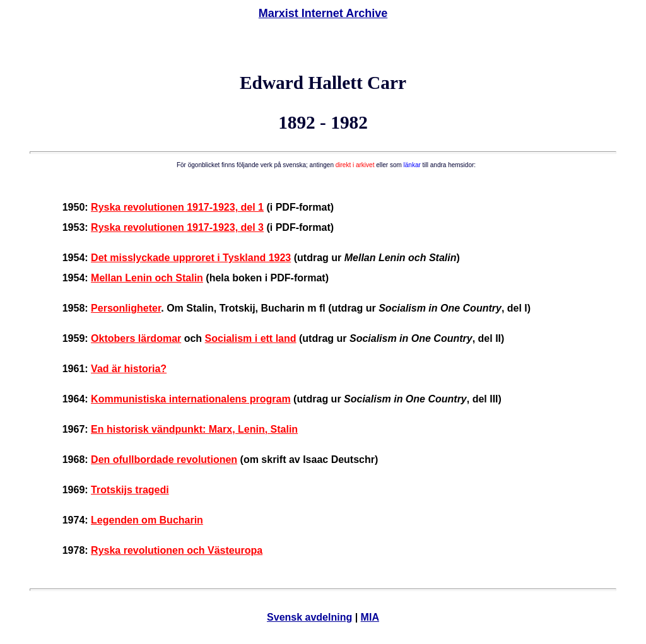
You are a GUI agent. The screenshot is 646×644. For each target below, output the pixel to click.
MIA (370, 617)
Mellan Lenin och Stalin (147, 278)
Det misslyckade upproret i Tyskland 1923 (191, 258)
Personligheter (126, 308)
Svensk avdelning (309, 617)
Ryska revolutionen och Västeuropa (177, 550)
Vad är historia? (129, 369)
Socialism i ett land (251, 338)
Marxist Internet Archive (323, 13)
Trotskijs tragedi (130, 490)
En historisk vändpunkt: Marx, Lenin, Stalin (194, 429)
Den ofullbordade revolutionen (164, 460)
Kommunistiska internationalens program (191, 399)
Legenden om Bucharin (147, 520)
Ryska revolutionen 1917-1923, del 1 (177, 207)
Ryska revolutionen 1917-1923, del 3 (177, 227)
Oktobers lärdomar (136, 338)
